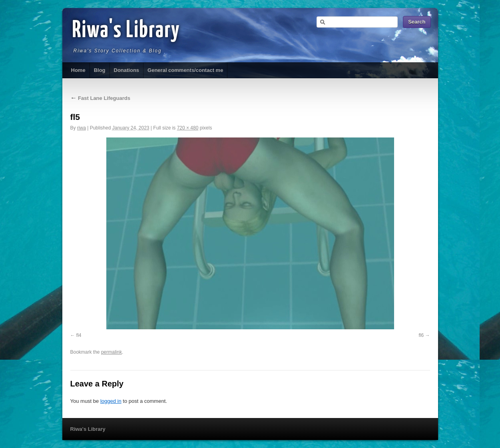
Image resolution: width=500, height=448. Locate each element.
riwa (82, 128)
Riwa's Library (126, 31)
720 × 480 (188, 128)
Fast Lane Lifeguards (100, 98)
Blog (100, 70)
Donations (127, 70)
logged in (111, 401)
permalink (112, 352)
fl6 (421, 335)
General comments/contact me (185, 70)
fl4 (79, 335)
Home (78, 70)
